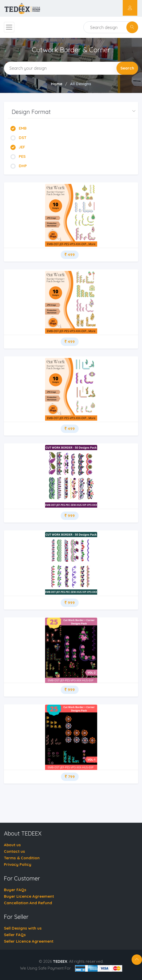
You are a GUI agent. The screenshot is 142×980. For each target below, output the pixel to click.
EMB (18, 128)
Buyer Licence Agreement (29, 896)
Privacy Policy (18, 864)
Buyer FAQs (15, 890)
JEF (18, 147)
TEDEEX (60, 961)
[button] (73, 112)
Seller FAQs (15, 935)
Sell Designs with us (23, 928)
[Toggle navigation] (9, 27)
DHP (19, 166)
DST (18, 138)
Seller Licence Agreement (29, 941)
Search (127, 68)
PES (18, 156)
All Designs (81, 84)
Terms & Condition (22, 858)
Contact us (14, 851)
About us (12, 845)
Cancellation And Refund (28, 903)
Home (57, 84)
